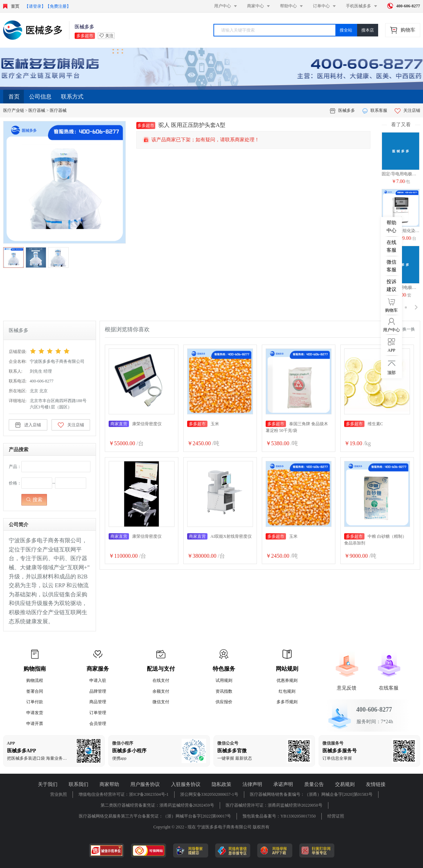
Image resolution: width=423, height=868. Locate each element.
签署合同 (35, 691)
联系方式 (72, 97)
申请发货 (35, 713)
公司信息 (40, 97)
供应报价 (224, 702)
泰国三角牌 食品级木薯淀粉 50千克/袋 (297, 427)
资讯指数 (224, 691)
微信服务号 (333, 743)
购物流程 (35, 680)
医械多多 (347, 110)
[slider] (60, 351)
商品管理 (98, 702)
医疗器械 (37, 110)
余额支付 (161, 691)
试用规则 (224, 680)
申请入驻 (98, 680)
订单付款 (35, 702)
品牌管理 (98, 691)
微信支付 (161, 702)
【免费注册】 (58, 6)
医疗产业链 (14, 110)
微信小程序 (123, 743)
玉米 (203, 424)
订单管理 (98, 713)
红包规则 (287, 691)
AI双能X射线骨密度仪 (219, 536)
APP (11, 743)
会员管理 (98, 724)
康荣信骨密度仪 (135, 424)
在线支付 (161, 680)
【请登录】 (35, 6)
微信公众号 (228, 743)
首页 (14, 97)
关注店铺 (407, 110)
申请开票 (35, 724)
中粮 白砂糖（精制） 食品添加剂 (375, 539)
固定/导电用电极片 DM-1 (401, 174)
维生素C (364, 424)
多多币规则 (287, 702)
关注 (109, 36)
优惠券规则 (287, 680)
